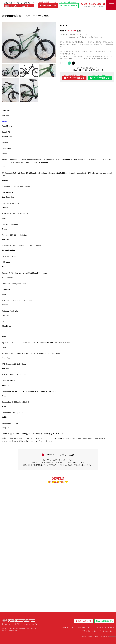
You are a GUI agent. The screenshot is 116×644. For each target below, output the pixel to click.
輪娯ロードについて (85, 627)
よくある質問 (110, 627)
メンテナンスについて (68, 627)
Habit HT (5, 121)
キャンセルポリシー (107, 631)
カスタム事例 (98, 627)
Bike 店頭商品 (43, 16)
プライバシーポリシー (90, 631)
